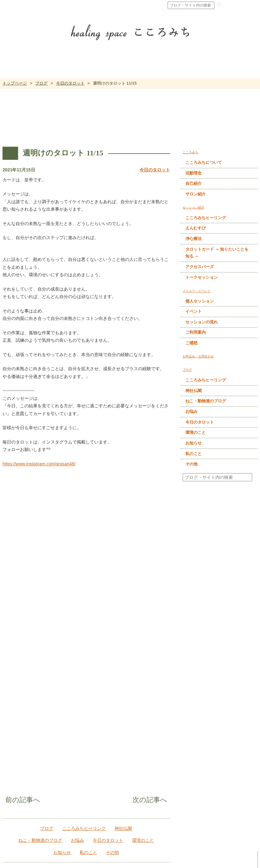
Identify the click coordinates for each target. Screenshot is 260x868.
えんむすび (196, 228)
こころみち (107, 758)
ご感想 (191, 343)
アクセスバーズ (200, 267)
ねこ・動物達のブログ (37, 664)
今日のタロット (70, 83)
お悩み (76, 664)
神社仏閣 (125, 652)
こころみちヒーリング (83, 652)
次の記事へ (159, 625)
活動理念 (194, 173)
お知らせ (61, 676)
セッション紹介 (166, 758)
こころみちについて (204, 162)
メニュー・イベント (225, 758)
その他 (116, 676)
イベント (194, 311)
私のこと (90, 676)
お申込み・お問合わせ (117, 835)
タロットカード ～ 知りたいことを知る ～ (217, 253)
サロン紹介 (196, 194)
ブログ (41, 83)
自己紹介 (194, 183)
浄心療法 (194, 239)
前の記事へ (13, 625)
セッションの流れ (202, 322)
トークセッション (202, 277)
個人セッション (200, 301)
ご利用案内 (196, 333)
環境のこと (147, 664)
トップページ (15, 83)
